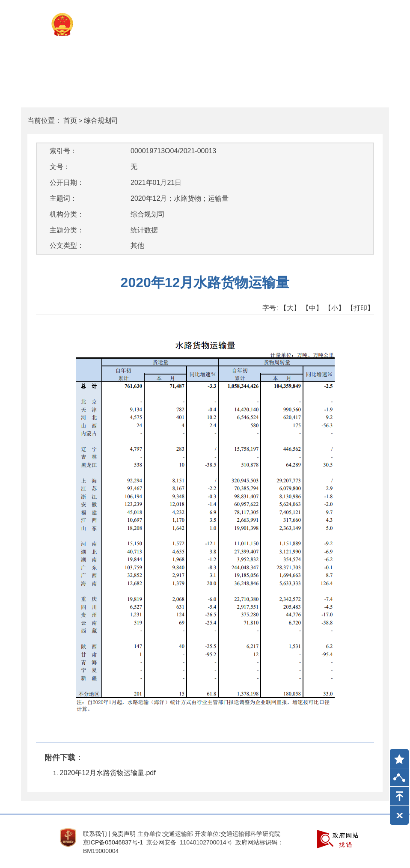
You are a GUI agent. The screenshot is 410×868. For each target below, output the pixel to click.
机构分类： (67, 214)
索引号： (63, 151)
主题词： (63, 198)
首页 (70, 120)
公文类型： (67, 245)
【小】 (335, 308)
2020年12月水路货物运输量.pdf (108, 773)
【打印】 (360, 308)
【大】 (290, 308)
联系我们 (95, 834)
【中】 (312, 308)
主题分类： (67, 230)
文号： (60, 167)
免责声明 (124, 834)
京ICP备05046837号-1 (113, 842)
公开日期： (67, 183)
